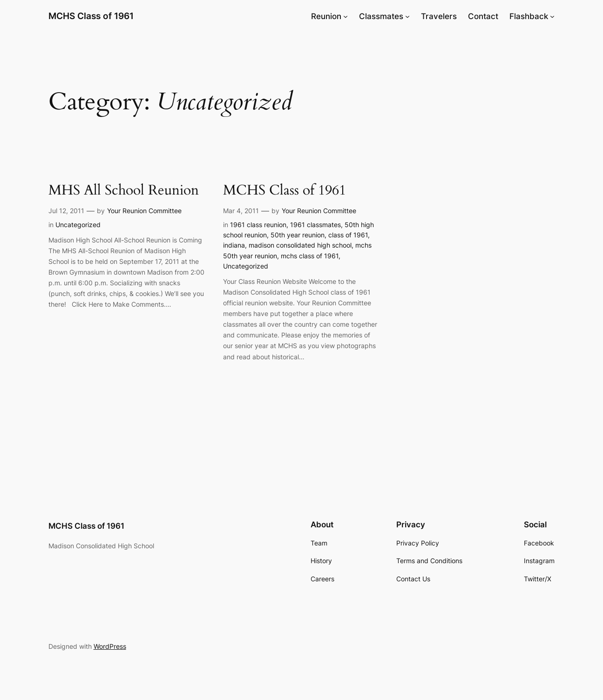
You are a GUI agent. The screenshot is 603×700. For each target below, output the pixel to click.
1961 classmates (315, 225)
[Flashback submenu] (552, 16)
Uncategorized (78, 225)
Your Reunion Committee (144, 211)
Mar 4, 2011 (241, 211)
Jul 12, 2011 (66, 211)
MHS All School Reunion (124, 191)
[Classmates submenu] (407, 16)
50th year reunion (298, 235)
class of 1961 (348, 235)
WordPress (110, 646)
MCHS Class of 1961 (91, 16)
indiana (234, 245)
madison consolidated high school (300, 245)
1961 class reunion (258, 225)
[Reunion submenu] (346, 16)
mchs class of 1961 (310, 256)
